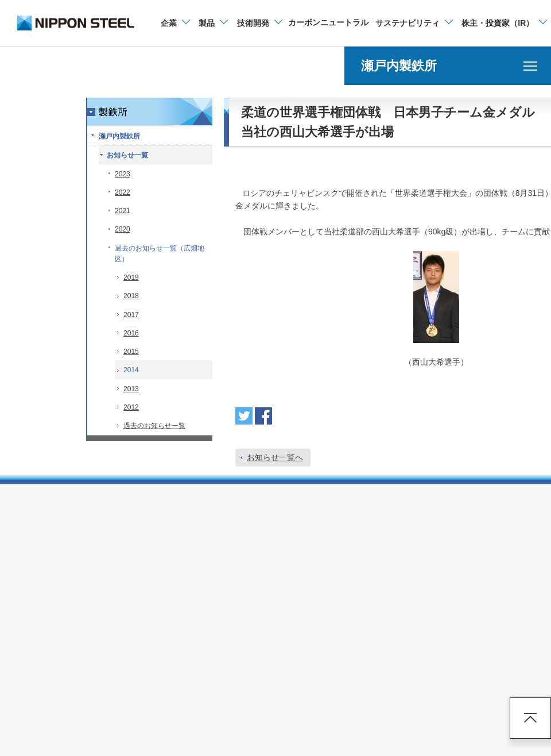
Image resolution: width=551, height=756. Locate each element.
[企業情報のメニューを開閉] (175, 23)
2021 (123, 211)
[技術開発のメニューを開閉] (259, 23)
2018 (131, 296)
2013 (131, 389)
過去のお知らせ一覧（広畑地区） (160, 254)
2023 (123, 174)
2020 (123, 229)
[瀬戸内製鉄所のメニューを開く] (448, 66)
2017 (131, 315)
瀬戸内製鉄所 (119, 136)
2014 (131, 370)
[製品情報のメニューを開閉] (213, 23)
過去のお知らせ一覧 (154, 426)
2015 (131, 352)
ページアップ (530, 718)
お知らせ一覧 (127, 155)
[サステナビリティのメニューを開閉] (414, 23)
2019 (131, 277)
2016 (131, 333)
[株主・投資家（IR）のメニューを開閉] (504, 23)
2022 (123, 192)
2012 (131, 407)
